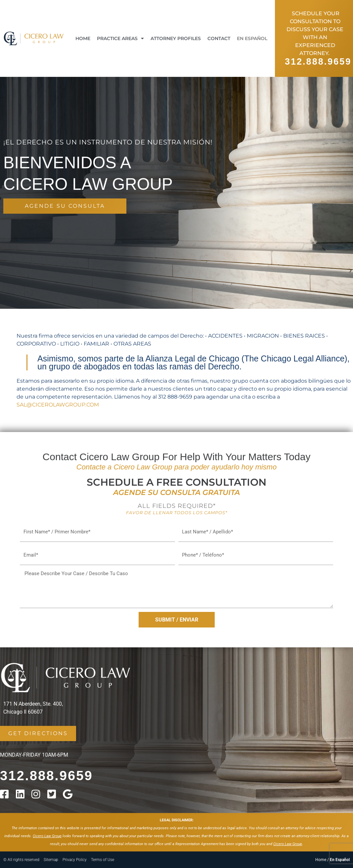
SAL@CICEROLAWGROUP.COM (58, 405)
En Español (252, 38)
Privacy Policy (75, 860)
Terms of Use (103, 860)
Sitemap (51, 860)
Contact (219, 38)
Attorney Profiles (176, 38)
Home (83, 38)
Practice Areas (120, 38)
